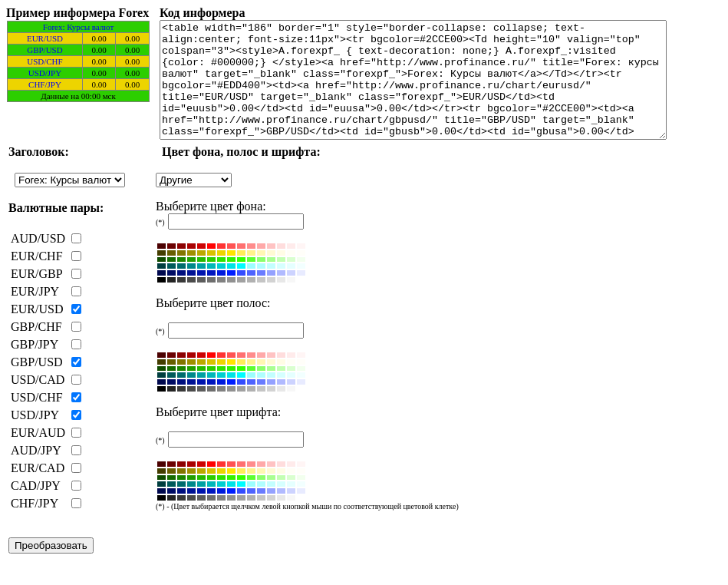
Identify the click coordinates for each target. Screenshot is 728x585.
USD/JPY (45, 73)
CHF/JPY (45, 84)
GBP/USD (44, 50)
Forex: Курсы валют (78, 27)
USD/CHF (44, 61)
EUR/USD (45, 38)
